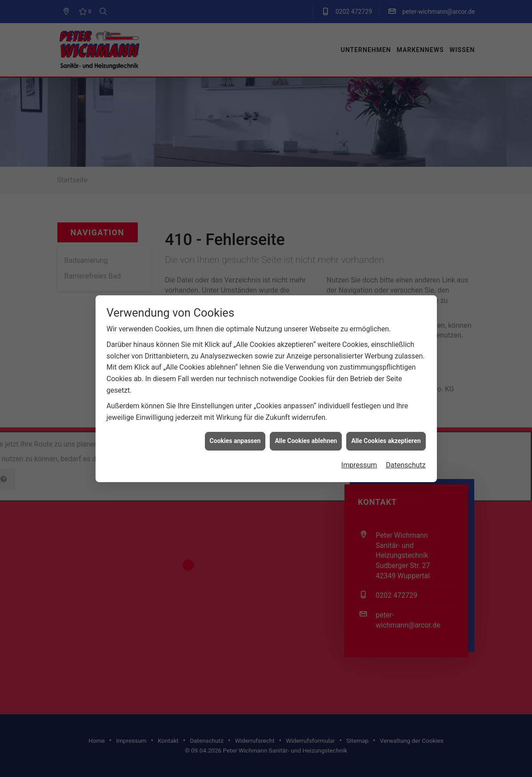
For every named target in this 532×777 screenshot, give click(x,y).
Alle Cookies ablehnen (306, 346)
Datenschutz (406, 370)
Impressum (359, 370)
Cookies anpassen (235, 346)
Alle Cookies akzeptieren (386, 346)
